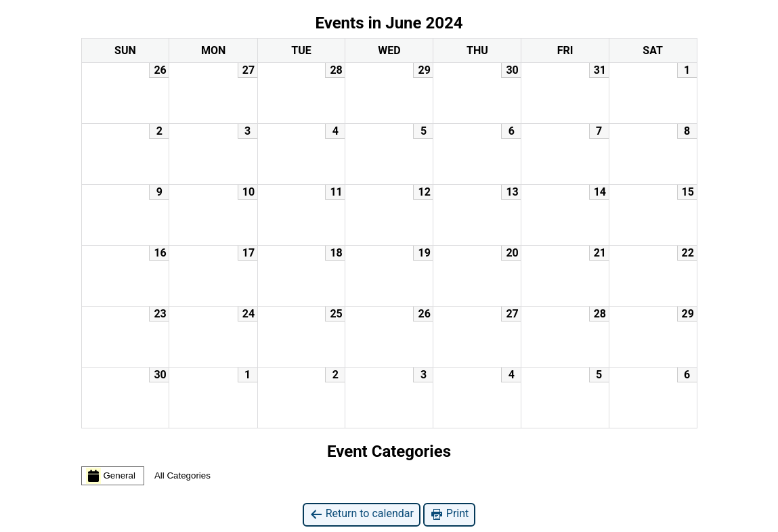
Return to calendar (362, 514)
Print (449, 514)
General (111, 476)
